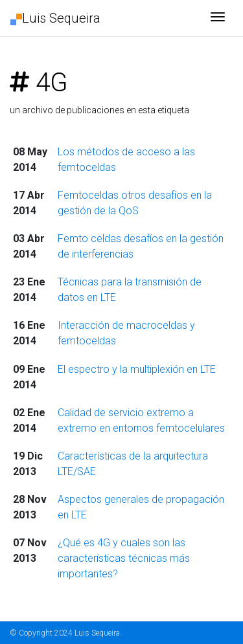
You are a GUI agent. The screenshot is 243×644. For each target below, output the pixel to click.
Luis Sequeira (55, 18)
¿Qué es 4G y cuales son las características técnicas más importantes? (124, 558)
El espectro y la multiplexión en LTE (137, 369)
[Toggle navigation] (218, 18)
